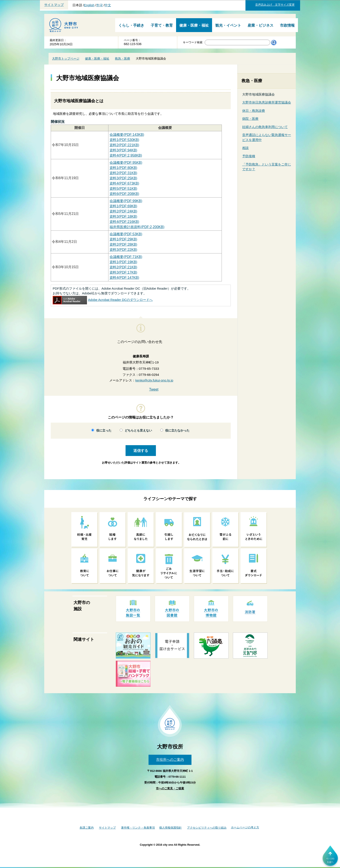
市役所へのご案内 (170, 760)
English (89, 5)
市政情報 (287, 25)
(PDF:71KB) (126, 257)
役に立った (104, 431)
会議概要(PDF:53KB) (126, 234)
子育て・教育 (162, 25)
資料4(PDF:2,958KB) (126, 155)
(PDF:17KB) (123, 272)
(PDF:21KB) (123, 267)
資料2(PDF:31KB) (123, 173)
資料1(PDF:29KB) (123, 239)
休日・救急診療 (254, 111)
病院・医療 (250, 119)
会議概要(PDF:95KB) (126, 163)
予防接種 (249, 156)
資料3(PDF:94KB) (123, 150)
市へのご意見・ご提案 (170, 788)
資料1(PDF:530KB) (124, 140)
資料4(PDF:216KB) (124, 222)
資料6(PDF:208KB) (124, 194)
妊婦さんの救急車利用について (265, 127)
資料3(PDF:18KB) (123, 217)
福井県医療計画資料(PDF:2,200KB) (137, 227)
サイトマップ (54, 5)
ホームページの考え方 (245, 827)
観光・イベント (228, 25)
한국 (100, 5)
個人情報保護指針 (170, 828)
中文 (108, 5)
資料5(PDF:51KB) (123, 189)
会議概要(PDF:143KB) (127, 135)
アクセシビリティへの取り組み (207, 828)
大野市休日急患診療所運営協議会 (267, 102)
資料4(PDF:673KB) (124, 183)
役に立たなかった (177, 431)
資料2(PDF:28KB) (123, 244)
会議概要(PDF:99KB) (126, 201)
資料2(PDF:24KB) (123, 211)
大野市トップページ (66, 58)
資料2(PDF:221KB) (124, 145)
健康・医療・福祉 (194, 25)
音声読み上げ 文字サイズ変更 (275, 5)
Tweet (154, 389)
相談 (245, 148)
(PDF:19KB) (123, 262)
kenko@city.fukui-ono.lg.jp (154, 380)
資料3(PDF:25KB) (123, 178)
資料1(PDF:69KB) (123, 206)
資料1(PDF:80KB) (123, 168)
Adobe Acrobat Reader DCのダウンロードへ (103, 300)
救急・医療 (123, 58)
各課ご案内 (87, 828)
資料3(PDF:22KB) (123, 250)
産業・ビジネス (261, 25)
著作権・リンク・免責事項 (138, 828)
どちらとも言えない (138, 431)
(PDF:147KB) (124, 278)
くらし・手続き (131, 25)
